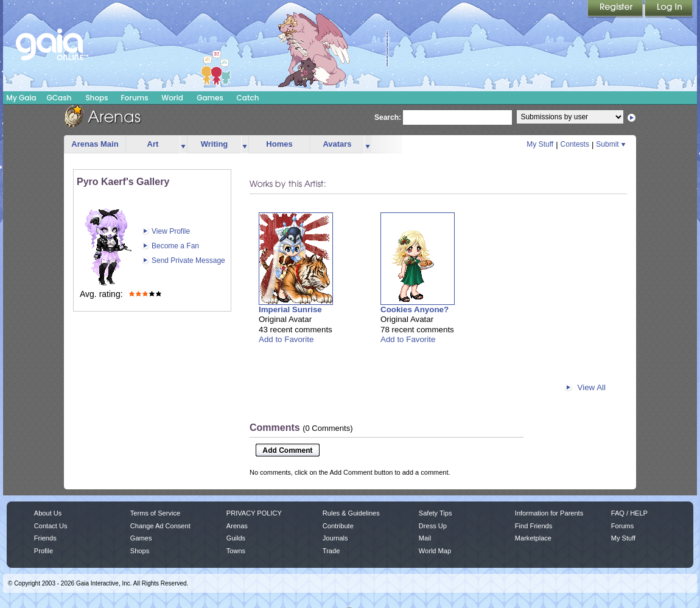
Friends (45, 538)
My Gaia (21, 98)
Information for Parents (549, 513)
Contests (575, 144)
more (183, 145)
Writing (215, 144)
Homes (279, 144)
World (172, 98)
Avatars (337, 144)
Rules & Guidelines (351, 513)
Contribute (338, 526)
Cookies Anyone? (415, 309)
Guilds (236, 538)
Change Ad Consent (160, 526)
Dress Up (433, 526)
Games (210, 98)
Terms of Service (155, 513)
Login (669, 9)
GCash (59, 98)
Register (616, 9)
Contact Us (51, 526)
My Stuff (540, 144)
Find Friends (534, 526)
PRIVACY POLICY (254, 513)
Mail (425, 538)
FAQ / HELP (629, 513)
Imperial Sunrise (290, 309)
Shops (96, 98)
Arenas (237, 526)
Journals (335, 538)
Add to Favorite (286, 339)
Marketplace (533, 538)
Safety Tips (436, 513)
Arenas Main (95, 144)
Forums (134, 98)
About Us (48, 513)
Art (153, 144)
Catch (248, 98)
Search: (388, 117)
